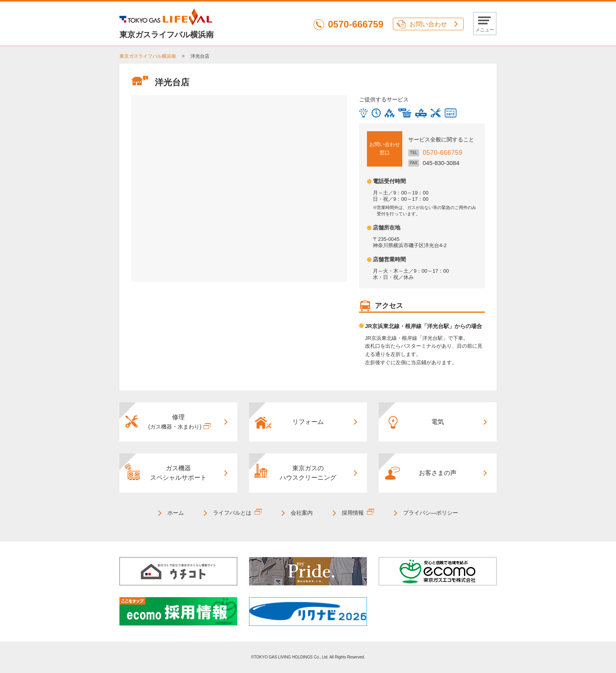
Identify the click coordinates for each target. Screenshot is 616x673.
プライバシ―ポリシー (431, 513)
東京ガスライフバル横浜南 (148, 56)
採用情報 (353, 513)
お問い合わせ (428, 24)
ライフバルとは (232, 513)
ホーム (176, 513)
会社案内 (302, 513)
